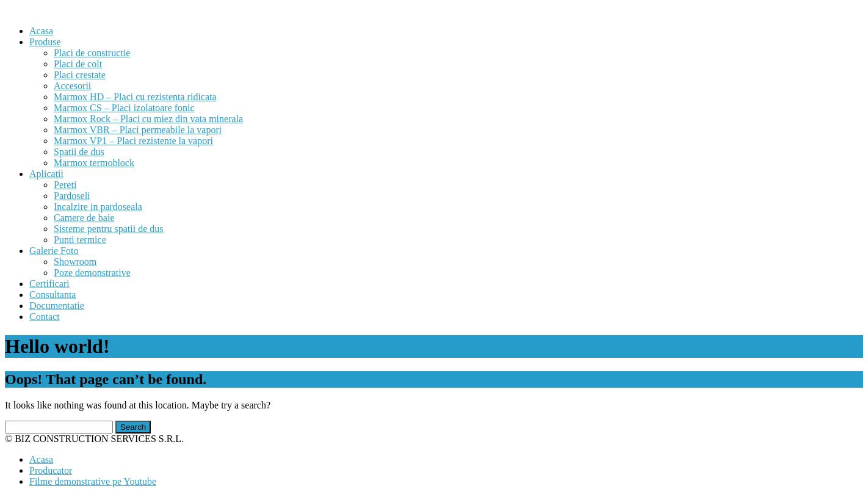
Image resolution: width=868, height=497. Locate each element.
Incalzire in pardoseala (98, 207)
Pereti (65, 185)
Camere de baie (84, 218)
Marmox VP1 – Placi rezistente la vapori (133, 141)
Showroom (75, 262)
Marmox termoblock (94, 163)
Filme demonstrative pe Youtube (93, 481)
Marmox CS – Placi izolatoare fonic (124, 108)
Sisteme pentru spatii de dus (109, 229)
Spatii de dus (79, 152)
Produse (45, 42)
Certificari (49, 284)
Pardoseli (72, 196)
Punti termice (80, 240)
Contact (45, 317)
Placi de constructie (92, 53)
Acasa (41, 31)
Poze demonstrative (92, 273)
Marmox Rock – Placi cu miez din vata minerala (148, 119)
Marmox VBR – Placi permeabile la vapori (138, 130)
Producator (51, 470)
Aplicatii (46, 174)
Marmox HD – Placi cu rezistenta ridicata (135, 97)
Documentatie (57, 306)
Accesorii (72, 86)
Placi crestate (80, 75)
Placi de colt (78, 64)
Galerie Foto (54, 251)
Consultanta (52, 295)
